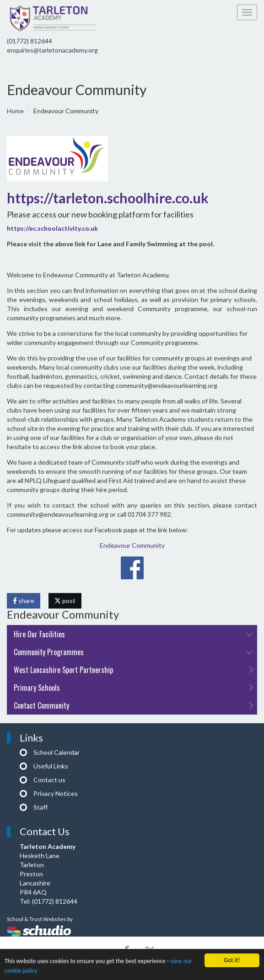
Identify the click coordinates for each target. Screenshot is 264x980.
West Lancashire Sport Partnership (133, 670)
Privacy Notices (56, 793)
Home (15, 111)
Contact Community (133, 705)
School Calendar (57, 752)
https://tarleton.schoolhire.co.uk (108, 198)
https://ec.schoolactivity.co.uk (52, 228)
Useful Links (51, 766)
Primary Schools (133, 688)
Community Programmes (133, 652)
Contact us (49, 780)
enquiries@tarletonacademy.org (52, 50)
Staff (40, 807)
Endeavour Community (132, 545)
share (24, 601)
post (65, 601)
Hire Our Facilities (133, 634)
